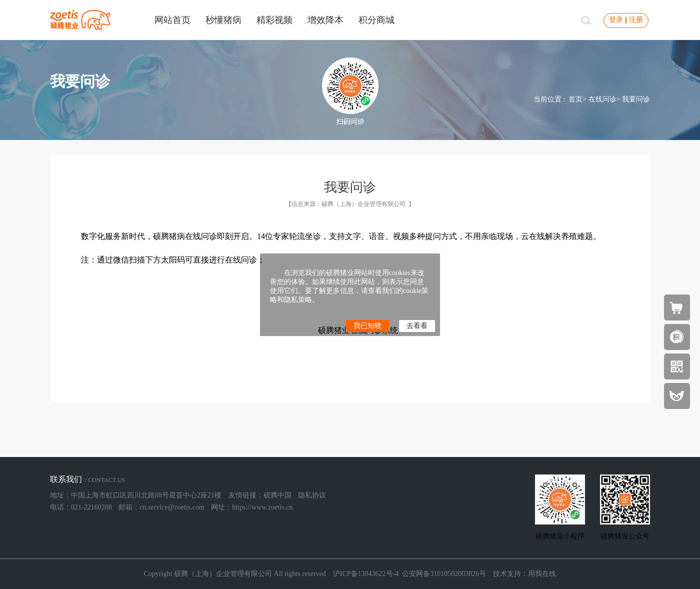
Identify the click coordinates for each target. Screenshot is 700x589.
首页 (575, 99)
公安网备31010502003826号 (444, 574)
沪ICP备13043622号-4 (366, 574)
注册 (636, 20)
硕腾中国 (277, 495)
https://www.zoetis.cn (262, 507)
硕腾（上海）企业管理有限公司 (363, 204)
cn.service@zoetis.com (172, 507)
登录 (616, 20)
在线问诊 (602, 99)
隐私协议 (312, 495)
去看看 (417, 326)
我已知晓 (367, 326)
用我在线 (542, 574)
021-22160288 (91, 507)
